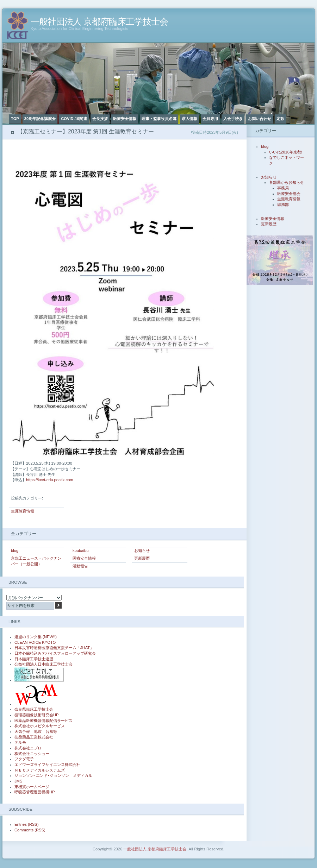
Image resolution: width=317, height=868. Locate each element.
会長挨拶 (100, 119)
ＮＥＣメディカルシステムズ (40, 770)
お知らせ (142, 551)
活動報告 (80, 566)
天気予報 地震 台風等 (36, 731)
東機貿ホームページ (32, 787)
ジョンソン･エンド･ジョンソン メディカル (53, 775)
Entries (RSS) (26, 824)
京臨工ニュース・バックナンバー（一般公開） (36, 561)
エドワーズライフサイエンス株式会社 (47, 765)
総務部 (283, 205)
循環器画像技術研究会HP (37, 715)
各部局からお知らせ (287, 182)
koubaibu (80, 551)
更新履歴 (142, 558)
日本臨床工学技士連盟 (34, 659)
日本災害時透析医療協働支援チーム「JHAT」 (54, 648)
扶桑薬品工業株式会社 (34, 737)
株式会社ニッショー (32, 754)
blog (15, 551)
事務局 (283, 188)
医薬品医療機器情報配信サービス (43, 721)
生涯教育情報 (23, 511)
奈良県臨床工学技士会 (34, 709)
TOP (15, 119)
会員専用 (210, 119)
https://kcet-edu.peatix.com (50, 480)
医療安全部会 (289, 194)
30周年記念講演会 (40, 119)
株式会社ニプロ (28, 748)
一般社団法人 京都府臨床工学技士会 (99, 22)
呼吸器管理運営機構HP (35, 792)
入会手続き (233, 119)
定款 (280, 119)
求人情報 (189, 119)
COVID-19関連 (74, 119)
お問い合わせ (260, 119)
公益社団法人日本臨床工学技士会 (43, 664)
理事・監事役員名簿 (159, 119)
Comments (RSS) (30, 830)
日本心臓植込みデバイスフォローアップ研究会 (55, 653)
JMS (18, 781)
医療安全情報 (125, 119)
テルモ (20, 742)
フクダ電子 (24, 759)
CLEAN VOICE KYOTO (35, 642)
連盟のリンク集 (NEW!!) (36, 637)
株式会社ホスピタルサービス (40, 726)
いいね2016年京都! (286, 152)
